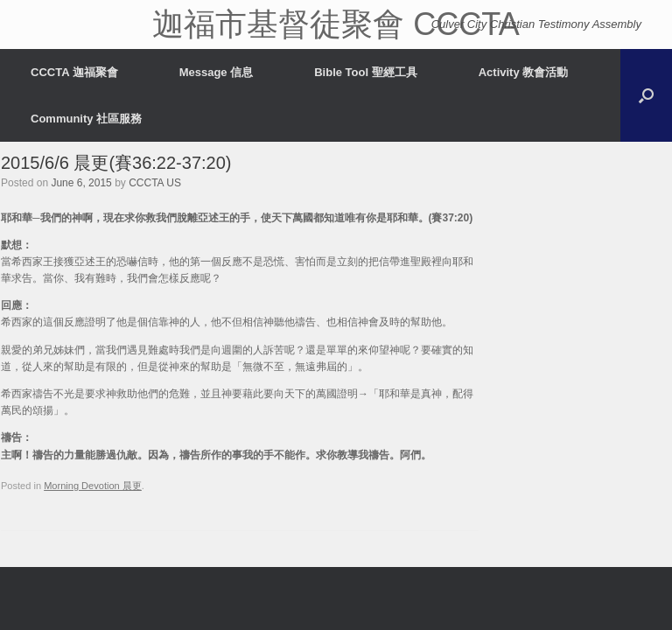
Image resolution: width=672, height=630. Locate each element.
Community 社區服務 (86, 119)
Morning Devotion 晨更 (93, 486)
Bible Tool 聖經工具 (365, 72)
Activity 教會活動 (524, 72)
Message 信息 (217, 72)
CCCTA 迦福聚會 (74, 72)
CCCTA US (155, 183)
